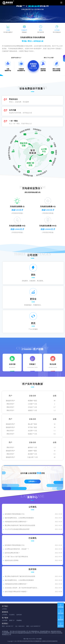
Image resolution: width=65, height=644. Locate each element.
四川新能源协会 (34, 631)
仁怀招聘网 (6, 633)
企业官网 (5, 620)
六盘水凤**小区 (32, 458)
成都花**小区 (32, 411)
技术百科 (19, 615)
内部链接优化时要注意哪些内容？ (16, 522)
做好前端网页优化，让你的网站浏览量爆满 (19, 518)
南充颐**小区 (32, 455)
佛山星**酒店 (32, 425)
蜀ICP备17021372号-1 (30, 639)
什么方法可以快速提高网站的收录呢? (17, 529)
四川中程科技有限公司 (42, 633)
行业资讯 (12, 615)
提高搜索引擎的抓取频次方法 (15, 514)
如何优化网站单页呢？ (12, 553)
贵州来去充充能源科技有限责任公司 (22, 633)
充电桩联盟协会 (45, 631)
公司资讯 (5, 615)
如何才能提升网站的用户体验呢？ (16, 592)
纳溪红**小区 (32, 435)
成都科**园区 (32, 452)
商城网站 (19, 620)
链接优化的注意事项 (12, 560)
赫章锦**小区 (32, 448)
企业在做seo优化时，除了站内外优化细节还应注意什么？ (22, 588)
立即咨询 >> (32, 481)
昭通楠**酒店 (32, 402)
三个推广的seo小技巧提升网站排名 (16, 557)
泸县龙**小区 (32, 408)
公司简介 (5, 609)
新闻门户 (12, 620)
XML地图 (39, 639)
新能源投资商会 (56, 631)
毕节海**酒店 (32, 428)
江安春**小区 (32, 405)
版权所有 (55, 641)
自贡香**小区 (32, 432)
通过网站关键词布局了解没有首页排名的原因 (20, 525)
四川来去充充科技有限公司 (19, 631)
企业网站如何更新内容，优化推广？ (17, 549)
